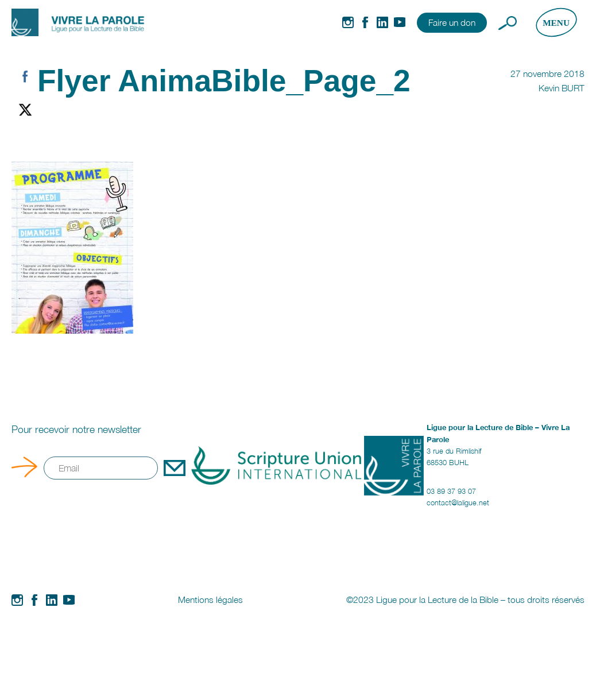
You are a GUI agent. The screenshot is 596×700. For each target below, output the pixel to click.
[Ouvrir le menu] (556, 22)
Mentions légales (210, 600)
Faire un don (452, 22)
